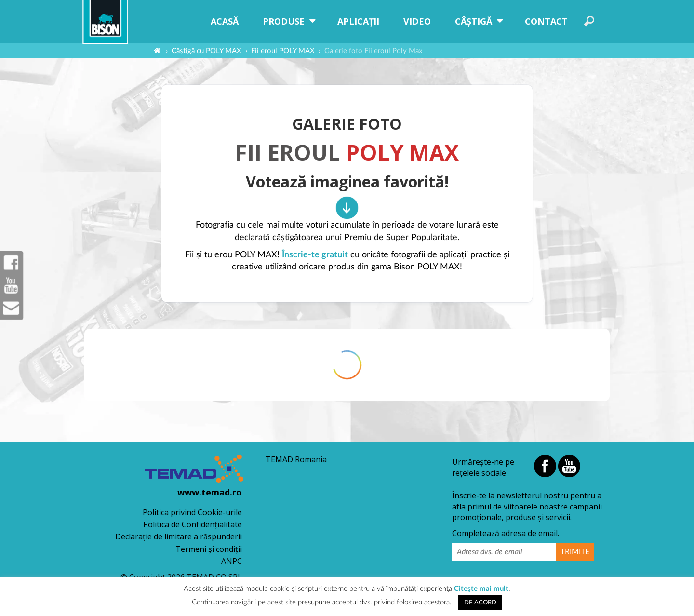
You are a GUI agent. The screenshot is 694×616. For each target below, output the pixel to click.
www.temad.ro (210, 492)
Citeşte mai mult (481, 589)
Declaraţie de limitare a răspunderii (179, 536)
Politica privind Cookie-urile (192, 512)
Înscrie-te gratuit (315, 255)
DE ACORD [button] (480, 603)
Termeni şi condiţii (209, 549)
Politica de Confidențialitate (193, 524)
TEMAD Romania (296, 459)
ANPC (232, 561)
